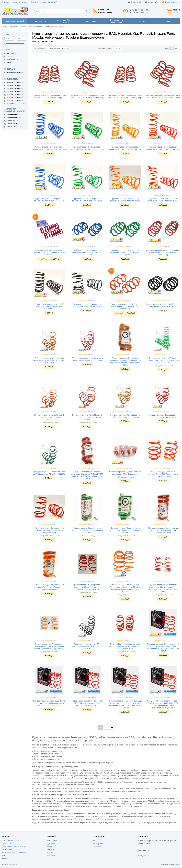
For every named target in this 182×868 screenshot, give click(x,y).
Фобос (9, 63)
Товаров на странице (105, 48)
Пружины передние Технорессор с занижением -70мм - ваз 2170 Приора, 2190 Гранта (125, 252)
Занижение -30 (12, 114)
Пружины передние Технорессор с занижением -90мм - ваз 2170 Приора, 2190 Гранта (87, 252)
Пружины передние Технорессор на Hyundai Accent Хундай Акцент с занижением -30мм (163, 530)
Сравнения (97, 847)
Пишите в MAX (105, 12)
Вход (95, 841)
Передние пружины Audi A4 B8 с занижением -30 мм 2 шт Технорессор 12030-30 (87, 646)
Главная (5, 27)
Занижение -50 (12, 117)
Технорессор (11, 59)
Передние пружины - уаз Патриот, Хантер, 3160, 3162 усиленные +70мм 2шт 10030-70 (163, 360)
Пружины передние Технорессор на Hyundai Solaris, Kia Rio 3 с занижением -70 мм (125, 530)
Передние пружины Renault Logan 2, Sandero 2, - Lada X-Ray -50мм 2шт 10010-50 (49, 417)
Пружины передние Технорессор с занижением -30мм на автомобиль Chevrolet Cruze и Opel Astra (87, 587)
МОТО (4, 855)
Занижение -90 (12, 124)
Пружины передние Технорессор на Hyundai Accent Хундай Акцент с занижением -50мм (49, 587)
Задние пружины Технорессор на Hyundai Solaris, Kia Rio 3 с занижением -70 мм (87, 530)
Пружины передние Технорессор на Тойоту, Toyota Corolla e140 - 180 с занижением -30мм (49, 530)
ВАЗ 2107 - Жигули (14, 101)
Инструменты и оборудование (14, 852)
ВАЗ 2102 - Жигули (14, 86)
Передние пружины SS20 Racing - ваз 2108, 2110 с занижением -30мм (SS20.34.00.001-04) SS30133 (87, 703)
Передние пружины (14, 72)
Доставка (34, 2)
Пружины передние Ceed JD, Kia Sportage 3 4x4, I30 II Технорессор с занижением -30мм (163, 474)
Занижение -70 (12, 121)
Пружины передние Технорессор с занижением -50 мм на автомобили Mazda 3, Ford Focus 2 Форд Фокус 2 (49, 646)
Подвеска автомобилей (18, 27)
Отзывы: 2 (168, 195)
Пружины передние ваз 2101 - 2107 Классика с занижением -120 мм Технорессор (49, 306)
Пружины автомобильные (38, 27)
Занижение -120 (13, 127)
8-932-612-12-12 (105, 10)
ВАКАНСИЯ (53, 2)
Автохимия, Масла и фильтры (14, 847)
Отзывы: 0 (54, 92)
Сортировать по (40, 48)
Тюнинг (5, 858)
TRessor (10, 56)
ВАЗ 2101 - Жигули (14, 82)
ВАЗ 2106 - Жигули (14, 98)
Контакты (16, 2)
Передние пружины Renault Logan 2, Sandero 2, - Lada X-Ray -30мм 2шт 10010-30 (87, 417)
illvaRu (177, 864)
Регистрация (98, 843)
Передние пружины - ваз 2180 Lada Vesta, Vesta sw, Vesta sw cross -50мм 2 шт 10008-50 (49, 360)
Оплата (43, 2)
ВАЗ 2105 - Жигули (14, 95)
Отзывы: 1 (92, 697)
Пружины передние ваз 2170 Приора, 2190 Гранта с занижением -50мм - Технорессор (125, 306)
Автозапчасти (7, 843)
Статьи (50, 852)
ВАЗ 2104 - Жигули (14, 92)
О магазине (6, 2)
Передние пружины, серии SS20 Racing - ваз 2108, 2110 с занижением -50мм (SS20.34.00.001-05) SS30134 (49, 703)
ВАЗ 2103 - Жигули (14, 89)
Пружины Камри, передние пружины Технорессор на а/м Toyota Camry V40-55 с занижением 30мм (125, 646)
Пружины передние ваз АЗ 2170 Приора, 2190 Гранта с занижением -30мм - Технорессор (163, 252)
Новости (25, 2)
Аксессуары (7, 849)
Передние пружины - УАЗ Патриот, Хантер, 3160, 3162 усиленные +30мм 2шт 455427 (49, 252)
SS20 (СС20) (11, 53)
